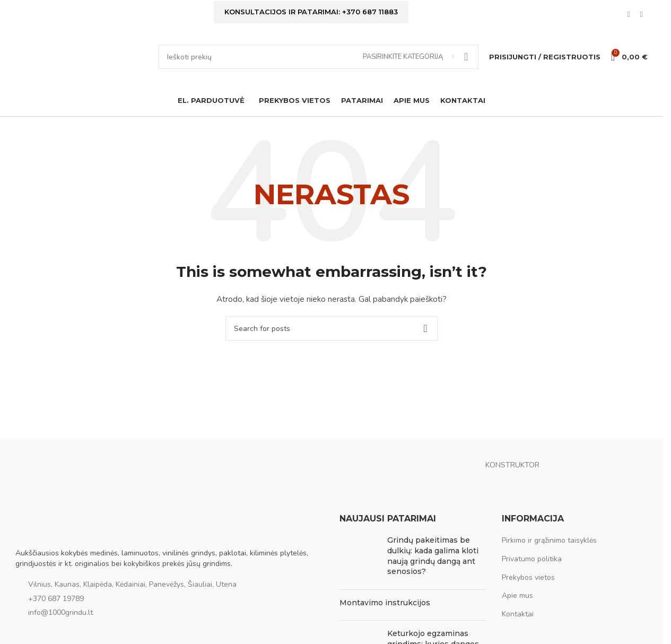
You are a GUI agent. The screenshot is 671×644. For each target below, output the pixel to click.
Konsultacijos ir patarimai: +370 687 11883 (311, 12)
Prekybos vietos (528, 577)
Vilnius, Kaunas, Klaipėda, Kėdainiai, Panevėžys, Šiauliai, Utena (132, 584)
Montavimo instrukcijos (385, 603)
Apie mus (517, 595)
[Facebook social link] (629, 15)
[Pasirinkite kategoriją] (408, 57)
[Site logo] (82, 56)
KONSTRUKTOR (512, 465)
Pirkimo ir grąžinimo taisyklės (549, 540)
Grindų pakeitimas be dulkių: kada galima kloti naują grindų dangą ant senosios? (433, 556)
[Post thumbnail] (359, 558)
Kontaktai (518, 614)
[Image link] (68, 524)
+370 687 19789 (56, 599)
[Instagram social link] (641, 15)
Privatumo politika (532, 559)
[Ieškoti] (319, 57)
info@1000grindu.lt (60, 612)
